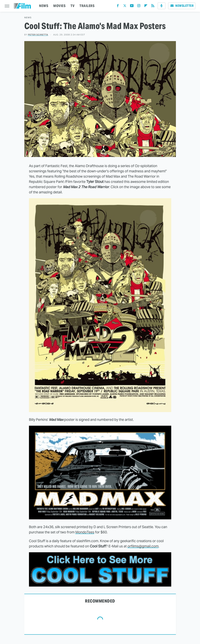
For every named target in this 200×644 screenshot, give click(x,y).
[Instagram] (139, 7)
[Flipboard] (146, 7)
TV (72, 6)
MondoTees (85, 532)
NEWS (44, 6)
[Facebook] (118, 7)
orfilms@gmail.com (143, 546)
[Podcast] (162, 6)
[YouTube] (132, 7)
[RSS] (153, 7)
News (28, 18)
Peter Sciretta (38, 35)
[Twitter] (125, 7)
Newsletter (182, 6)
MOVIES (59, 6)
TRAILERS (87, 6)
